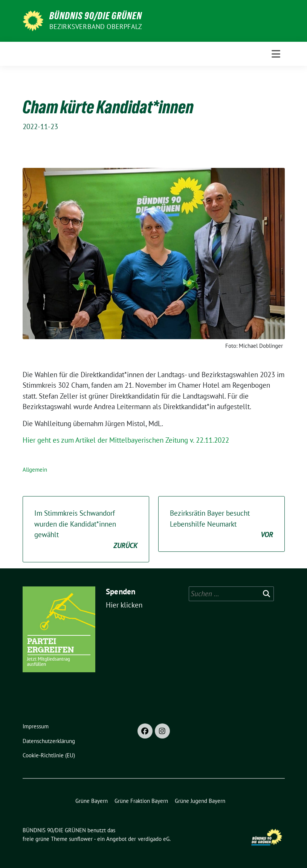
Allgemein (35, 470)
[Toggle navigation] (276, 54)
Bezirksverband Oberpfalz (96, 27)
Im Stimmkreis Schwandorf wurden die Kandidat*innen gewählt (86, 530)
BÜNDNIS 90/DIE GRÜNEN (96, 16)
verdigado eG (154, 839)
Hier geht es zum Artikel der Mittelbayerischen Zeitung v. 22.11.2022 (126, 440)
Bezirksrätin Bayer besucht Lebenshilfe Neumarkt (221, 524)
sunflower (81, 839)
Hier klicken (124, 605)
